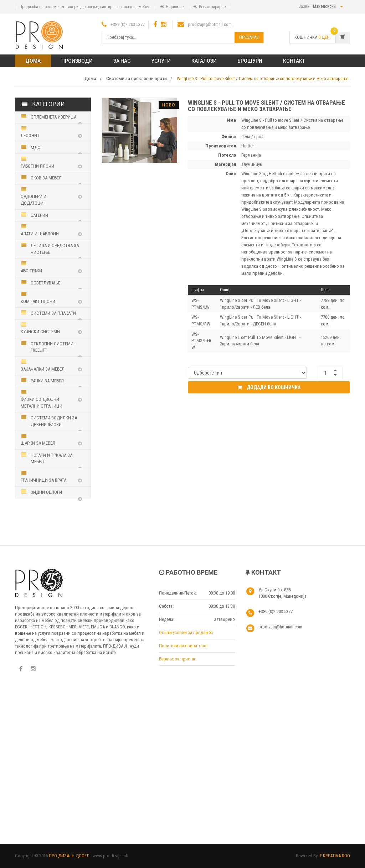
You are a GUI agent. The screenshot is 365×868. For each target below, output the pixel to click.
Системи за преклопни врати (137, 79)
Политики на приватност (183, 646)
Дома (33, 61)
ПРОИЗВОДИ (77, 61)
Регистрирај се (212, 7)
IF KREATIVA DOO (334, 856)
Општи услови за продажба (186, 632)
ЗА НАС (122, 61)
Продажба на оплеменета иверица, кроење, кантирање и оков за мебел (85, 7)
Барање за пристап (178, 659)
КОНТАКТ (294, 61)
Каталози (204, 61)
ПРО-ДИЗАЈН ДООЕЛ (69, 856)
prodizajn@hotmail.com (210, 24)
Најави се (175, 7)
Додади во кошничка (269, 387)
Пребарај (249, 37)
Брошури (250, 61)
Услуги (161, 61)
